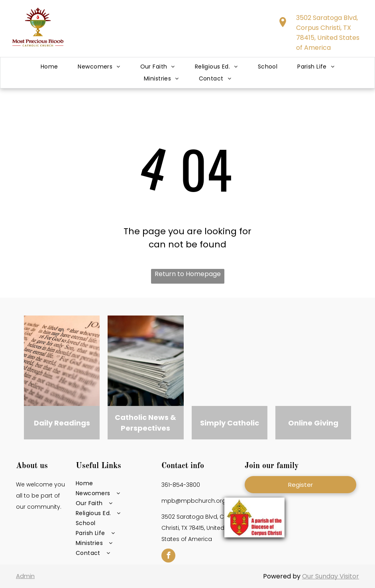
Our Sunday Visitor (331, 576)
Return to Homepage (188, 274)
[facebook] (168, 557)
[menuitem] (49, 67)
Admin (25, 576)
